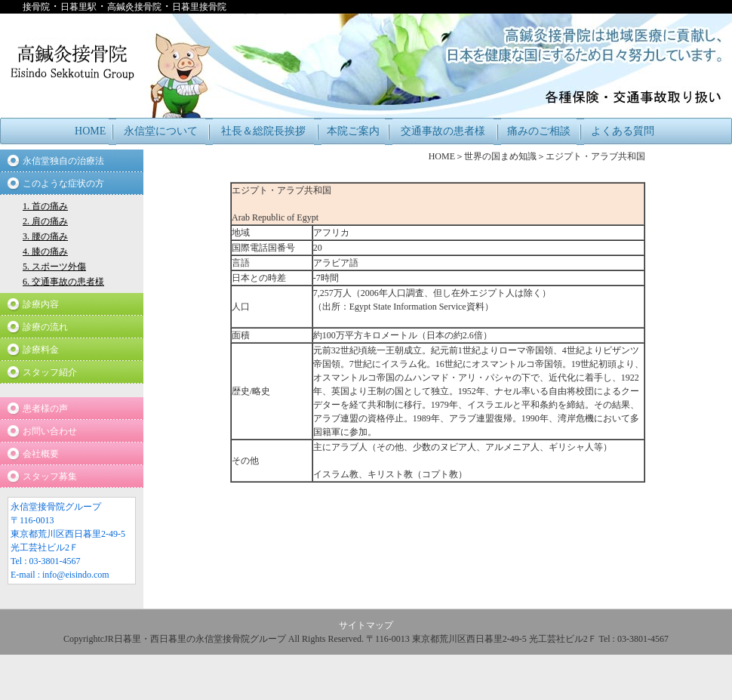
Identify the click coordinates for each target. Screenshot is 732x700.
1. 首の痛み (45, 206)
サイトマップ (366, 625)
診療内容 (41, 304)
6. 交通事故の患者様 (63, 282)
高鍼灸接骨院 (134, 7)
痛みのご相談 (539, 131)
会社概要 (41, 454)
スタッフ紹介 (50, 372)
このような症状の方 (63, 183)
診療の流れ (45, 327)
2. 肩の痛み (45, 221)
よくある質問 (623, 131)
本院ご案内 (353, 131)
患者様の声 (45, 409)
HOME (90, 131)
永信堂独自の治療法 (63, 161)
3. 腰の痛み (45, 236)
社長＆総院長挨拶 (263, 131)
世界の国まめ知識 (500, 156)
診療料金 (41, 350)
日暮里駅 (78, 7)
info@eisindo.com (76, 575)
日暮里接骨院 (199, 7)
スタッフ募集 (50, 476)
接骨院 (36, 7)
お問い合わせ (50, 431)
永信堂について (161, 131)
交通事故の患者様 (443, 131)
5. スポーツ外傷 (54, 267)
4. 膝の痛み (45, 251)
